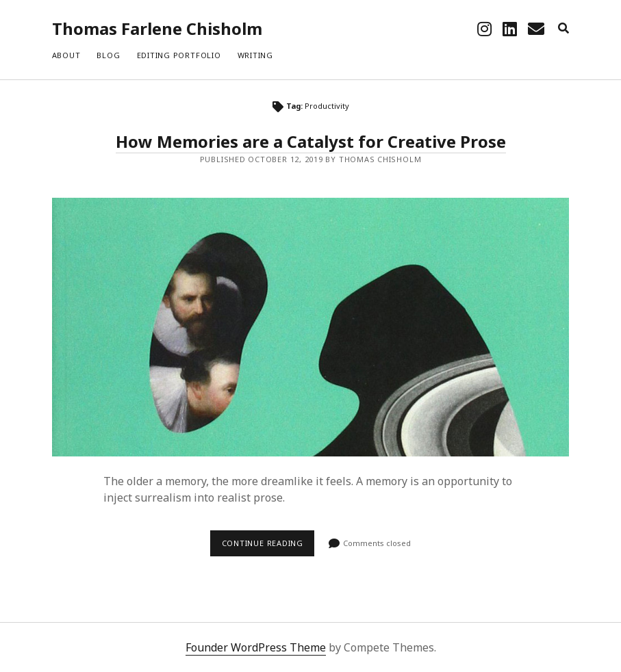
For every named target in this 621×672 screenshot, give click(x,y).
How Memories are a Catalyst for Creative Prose (311, 141)
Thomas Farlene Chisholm (157, 28)
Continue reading (268, 547)
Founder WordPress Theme (256, 647)
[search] (563, 29)
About (66, 55)
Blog (108, 55)
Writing (255, 55)
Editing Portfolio (179, 55)
